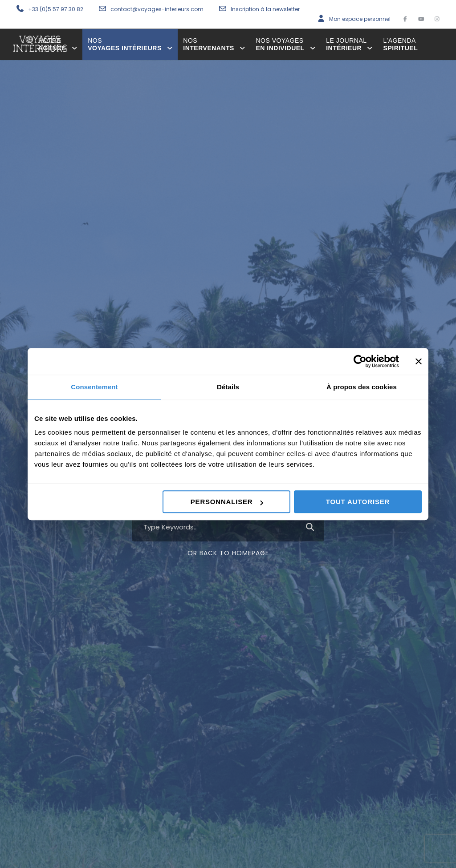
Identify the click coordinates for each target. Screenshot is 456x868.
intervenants (214, 44)
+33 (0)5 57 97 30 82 (56, 9)
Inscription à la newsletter (265, 9)
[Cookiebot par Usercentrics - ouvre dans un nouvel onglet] (360, 361)
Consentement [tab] (94, 387)
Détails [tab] (228, 387)
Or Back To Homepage (228, 553)
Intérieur (349, 44)
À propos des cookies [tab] (362, 387)
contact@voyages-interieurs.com (158, 9)
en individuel (285, 44)
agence (58, 44)
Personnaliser (227, 502)
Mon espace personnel (360, 19)
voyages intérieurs (130, 44)
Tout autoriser (358, 502)
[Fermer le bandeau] (419, 361)
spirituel (401, 44)
